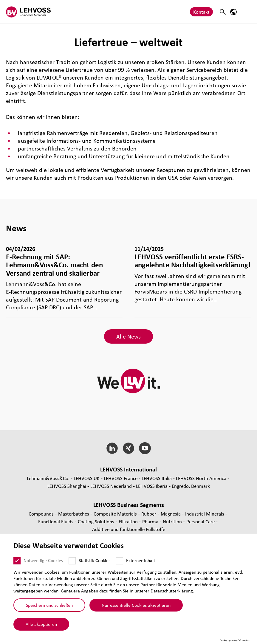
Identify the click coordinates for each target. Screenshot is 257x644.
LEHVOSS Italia (157, 478)
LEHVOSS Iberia (152, 486)
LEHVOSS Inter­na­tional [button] (128, 469)
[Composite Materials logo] (28, 12)
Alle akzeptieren (41, 624)
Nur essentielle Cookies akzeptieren (136, 605)
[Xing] (129, 448)
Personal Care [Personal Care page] (201, 521)
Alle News (128, 336)
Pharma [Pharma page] (151, 521)
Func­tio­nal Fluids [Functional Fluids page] (56, 521)
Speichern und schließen (49, 605)
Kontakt (201, 12)
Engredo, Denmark (191, 486)
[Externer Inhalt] (120, 561)
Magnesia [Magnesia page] (171, 514)
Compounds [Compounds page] (42, 514)
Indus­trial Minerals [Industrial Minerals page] (205, 514)
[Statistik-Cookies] (72, 561)
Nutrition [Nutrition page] (173, 521)
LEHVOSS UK (87, 478)
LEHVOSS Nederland (111, 486)
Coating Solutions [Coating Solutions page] (97, 521)
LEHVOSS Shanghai (67, 486)
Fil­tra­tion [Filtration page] (129, 521)
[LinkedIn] (112, 448)
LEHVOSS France (121, 478)
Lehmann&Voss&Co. (48, 478)
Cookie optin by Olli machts (234, 640)
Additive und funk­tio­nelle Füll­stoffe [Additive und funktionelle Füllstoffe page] (129, 529)
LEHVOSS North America (201, 478)
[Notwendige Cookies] (17, 561)
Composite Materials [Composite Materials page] (116, 514)
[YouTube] (145, 448)
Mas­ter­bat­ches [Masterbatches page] (74, 514)
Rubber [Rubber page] (149, 514)
